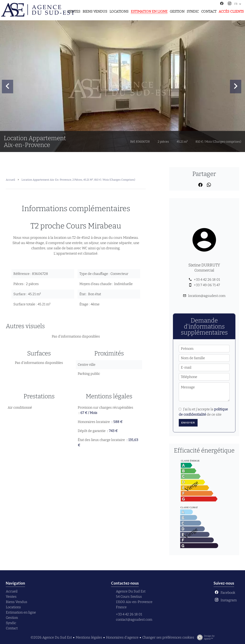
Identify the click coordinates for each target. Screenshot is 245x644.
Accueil (10, 180)
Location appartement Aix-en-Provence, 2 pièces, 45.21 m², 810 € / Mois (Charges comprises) (78, 180)
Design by (205, 637)
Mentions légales (89, 637)
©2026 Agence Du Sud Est (51, 637)
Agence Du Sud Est (131, 591)
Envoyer (188, 423)
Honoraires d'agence (122, 637)
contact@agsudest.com (134, 620)
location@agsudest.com (207, 296)
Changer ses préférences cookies (168, 637)
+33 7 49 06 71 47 (207, 285)
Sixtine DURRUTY (204, 265)
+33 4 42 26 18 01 (207, 280)
